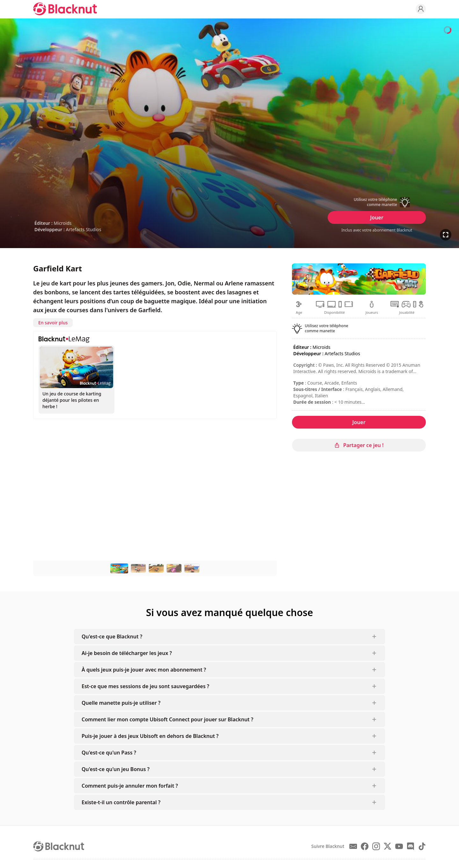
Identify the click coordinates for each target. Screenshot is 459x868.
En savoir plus (53, 323)
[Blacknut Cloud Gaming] (65, 9)
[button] (377, 202)
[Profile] (421, 9)
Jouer (377, 217)
